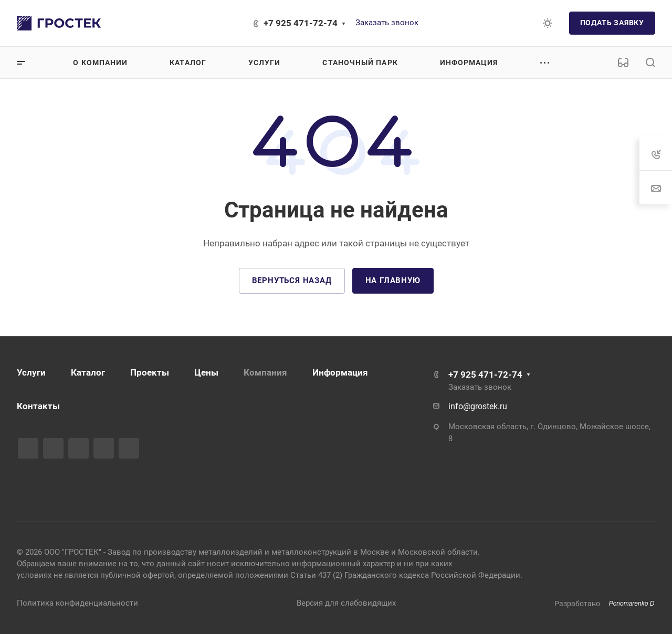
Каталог (88, 372)
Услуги (31, 372)
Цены (206, 372)
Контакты (38, 406)
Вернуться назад (292, 280)
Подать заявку (612, 23)
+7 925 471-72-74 (301, 23)
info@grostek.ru (478, 406)
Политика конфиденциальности (77, 603)
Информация (340, 372)
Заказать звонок (387, 23)
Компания (265, 372)
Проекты (150, 372)
